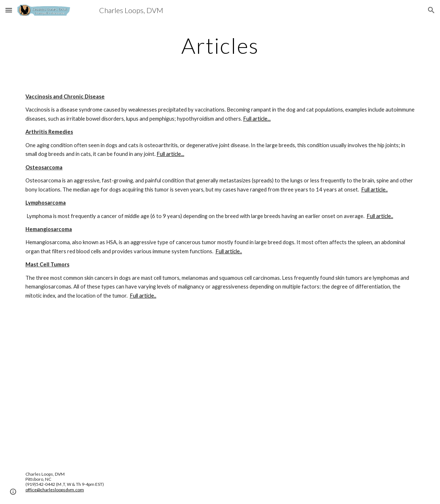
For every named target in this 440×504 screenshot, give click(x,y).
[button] (9, 10)
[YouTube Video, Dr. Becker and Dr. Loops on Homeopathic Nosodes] (220, 386)
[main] (220, 45)
